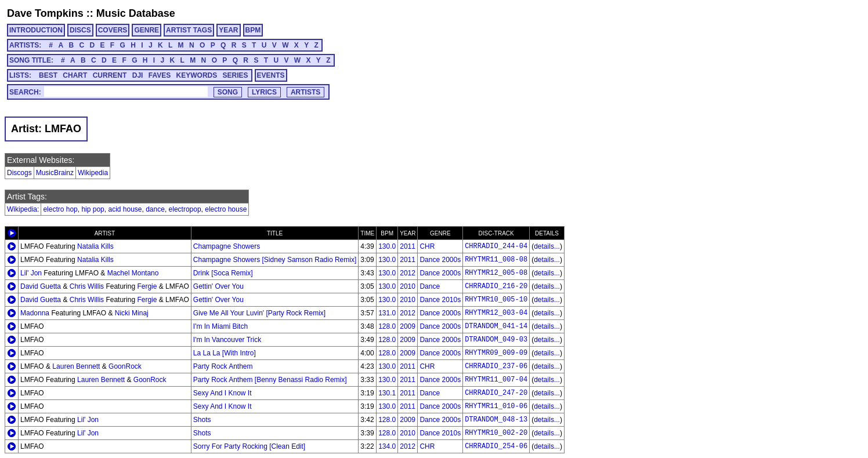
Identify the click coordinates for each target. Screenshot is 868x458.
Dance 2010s (440, 300)
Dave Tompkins (45, 13)
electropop (185, 209)
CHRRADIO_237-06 (496, 366)
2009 (408, 326)
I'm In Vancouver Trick (227, 340)
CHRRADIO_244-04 (496, 246)
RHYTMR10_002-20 (496, 433)
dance (155, 209)
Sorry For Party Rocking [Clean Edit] (249, 446)
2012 (408, 273)
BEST (48, 75)
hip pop (93, 209)
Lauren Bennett (76, 366)
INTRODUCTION (36, 30)
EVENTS (271, 75)
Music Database (136, 13)
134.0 (387, 446)
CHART (75, 75)
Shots (202, 420)
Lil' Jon (31, 273)
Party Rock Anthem (223, 366)
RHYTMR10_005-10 (496, 300)
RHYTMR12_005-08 (496, 273)
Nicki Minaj (132, 313)
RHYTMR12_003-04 (496, 313)
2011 (408, 246)
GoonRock (125, 366)
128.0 (387, 326)
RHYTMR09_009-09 (496, 353)
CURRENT (110, 75)
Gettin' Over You (218, 286)
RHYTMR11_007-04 (496, 380)
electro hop (60, 209)
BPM (253, 30)
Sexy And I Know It (223, 393)
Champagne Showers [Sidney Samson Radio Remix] (275, 260)
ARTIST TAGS (189, 30)
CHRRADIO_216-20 (496, 286)
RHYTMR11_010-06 (496, 406)
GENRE (147, 30)
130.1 (387, 393)
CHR (427, 246)
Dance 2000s (440, 260)
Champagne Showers (227, 246)
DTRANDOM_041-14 (496, 326)
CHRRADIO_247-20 (496, 393)
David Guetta (41, 286)
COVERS (113, 30)
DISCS (80, 30)
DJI (138, 75)
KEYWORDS (197, 75)
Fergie (147, 286)
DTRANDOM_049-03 (496, 340)
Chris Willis (87, 286)
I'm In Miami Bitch (220, 326)
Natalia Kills (95, 246)
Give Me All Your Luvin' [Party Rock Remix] (259, 313)
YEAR (228, 30)
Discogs (19, 173)
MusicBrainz (55, 173)
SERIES (236, 75)
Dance (430, 286)
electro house (226, 209)
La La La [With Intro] (225, 353)
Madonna (35, 313)
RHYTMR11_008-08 (496, 260)
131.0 (387, 313)
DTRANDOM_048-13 (496, 420)
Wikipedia (93, 173)
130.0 (387, 246)
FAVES (160, 75)
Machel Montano (133, 273)
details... (547, 246)
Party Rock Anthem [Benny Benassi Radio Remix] (270, 380)
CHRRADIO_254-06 (496, 446)
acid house (125, 209)
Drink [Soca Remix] (223, 273)
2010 (408, 286)
